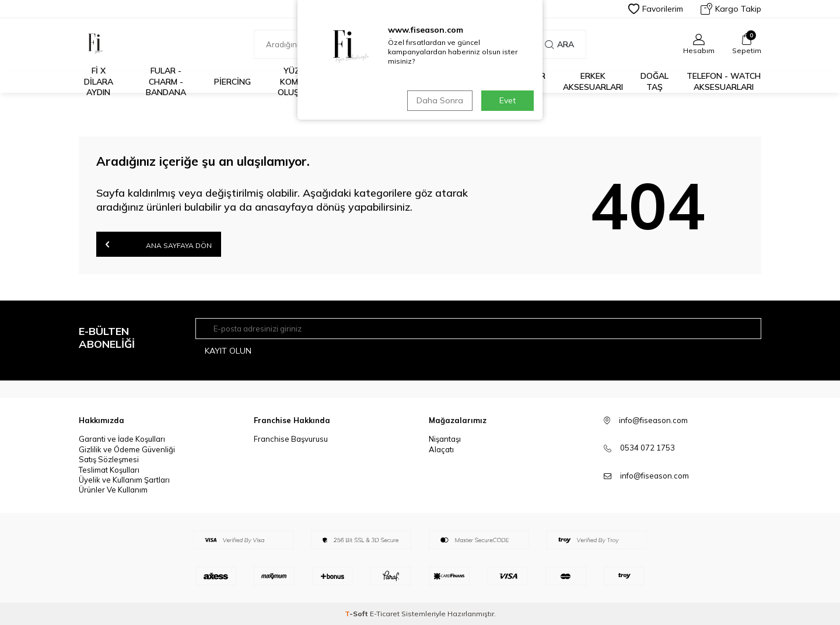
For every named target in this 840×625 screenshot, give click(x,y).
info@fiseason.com (654, 476)
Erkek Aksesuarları (593, 81)
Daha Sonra (440, 100)
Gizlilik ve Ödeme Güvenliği (127, 449)
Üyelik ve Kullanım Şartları (124, 480)
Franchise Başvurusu (291, 439)
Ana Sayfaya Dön (159, 244)
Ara (559, 44)
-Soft (357, 614)
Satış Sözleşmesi (109, 459)
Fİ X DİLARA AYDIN (99, 82)
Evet (508, 100)
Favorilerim (656, 9)
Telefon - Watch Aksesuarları (724, 81)
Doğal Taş (654, 81)
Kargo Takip (731, 9)
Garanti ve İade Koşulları (122, 439)
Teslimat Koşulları (109, 470)
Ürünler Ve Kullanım (113, 490)
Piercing (232, 82)
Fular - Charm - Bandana (166, 82)
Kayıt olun (228, 351)
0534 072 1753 (647, 448)
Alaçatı (441, 449)
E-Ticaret (385, 614)
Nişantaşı (445, 439)
